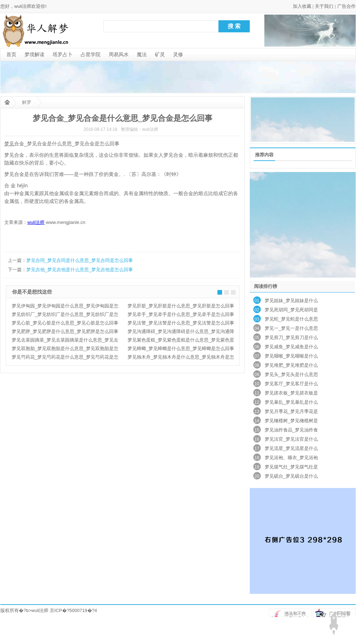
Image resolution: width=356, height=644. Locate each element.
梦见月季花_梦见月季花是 (291, 411)
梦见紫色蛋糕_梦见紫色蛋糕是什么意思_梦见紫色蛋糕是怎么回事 (181, 341)
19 (257, 467)
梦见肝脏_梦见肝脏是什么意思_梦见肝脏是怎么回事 (181, 306)
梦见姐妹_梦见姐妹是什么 (291, 300)
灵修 (178, 54)
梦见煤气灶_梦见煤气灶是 (291, 467)
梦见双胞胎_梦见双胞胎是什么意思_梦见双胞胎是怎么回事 (65, 349)
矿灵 (160, 54)
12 (257, 402)
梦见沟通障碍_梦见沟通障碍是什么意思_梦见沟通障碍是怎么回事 (181, 332)
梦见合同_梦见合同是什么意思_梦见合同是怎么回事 (80, 260)
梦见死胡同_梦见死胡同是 (291, 310)
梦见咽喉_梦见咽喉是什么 (291, 356)
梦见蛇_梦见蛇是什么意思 (291, 319)
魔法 (142, 54)
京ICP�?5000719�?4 (73, 610)
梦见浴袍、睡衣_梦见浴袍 (291, 458)
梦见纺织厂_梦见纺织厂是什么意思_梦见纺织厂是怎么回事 (65, 315)
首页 (11, 54)
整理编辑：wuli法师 (139, 129)
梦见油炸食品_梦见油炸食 (291, 430)
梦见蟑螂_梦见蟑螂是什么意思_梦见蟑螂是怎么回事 (181, 348)
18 (257, 458)
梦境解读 (34, 54)
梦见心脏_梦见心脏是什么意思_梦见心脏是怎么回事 (65, 323)
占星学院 (91, 54)
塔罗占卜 (63, 54)
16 (257, 439)
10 (257, 384)
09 (257, 375)
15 (257, 430)
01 (257, 301)
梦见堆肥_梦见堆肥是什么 (291, 365)
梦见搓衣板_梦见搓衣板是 (291, 393)
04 (257, 328)
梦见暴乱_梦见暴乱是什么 (291, 402)
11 (257, 393)
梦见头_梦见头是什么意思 (291, 374)
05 (257, 338)
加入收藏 (302, 6)
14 (257, 421)
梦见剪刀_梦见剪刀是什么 (291, 337)
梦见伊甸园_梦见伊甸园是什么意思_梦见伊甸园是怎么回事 (65, 307)
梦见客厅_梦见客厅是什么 (291, 384)
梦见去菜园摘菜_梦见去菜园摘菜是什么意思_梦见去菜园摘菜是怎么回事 (65, 341)
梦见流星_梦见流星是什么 (291, 448)
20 (257, 476)
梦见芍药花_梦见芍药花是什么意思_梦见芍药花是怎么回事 (65, 358)
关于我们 (324, 6)
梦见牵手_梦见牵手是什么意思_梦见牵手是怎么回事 (181, 314)
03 (257, 319)
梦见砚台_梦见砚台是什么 (291, 476)
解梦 (27, 102)
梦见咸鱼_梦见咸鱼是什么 (291, 347)
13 (257, 412)
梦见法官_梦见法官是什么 (291, 439)
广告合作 (346, 6)
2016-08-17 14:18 (100, 129)
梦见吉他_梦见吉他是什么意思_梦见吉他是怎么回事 (80, 270)
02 (257, 310)
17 (257, 449)
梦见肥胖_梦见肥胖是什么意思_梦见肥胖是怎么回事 (65, 331)
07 (257, 356)
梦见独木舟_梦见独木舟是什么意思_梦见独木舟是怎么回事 (181, 358)
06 (257, 347)
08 (257, 365)
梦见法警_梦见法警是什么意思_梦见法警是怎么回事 (181, 323)
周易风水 (119, 54)
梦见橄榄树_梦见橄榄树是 (291, 421)
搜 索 (234, 26)
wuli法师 (40, 610)
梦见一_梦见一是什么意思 (291, 328)
